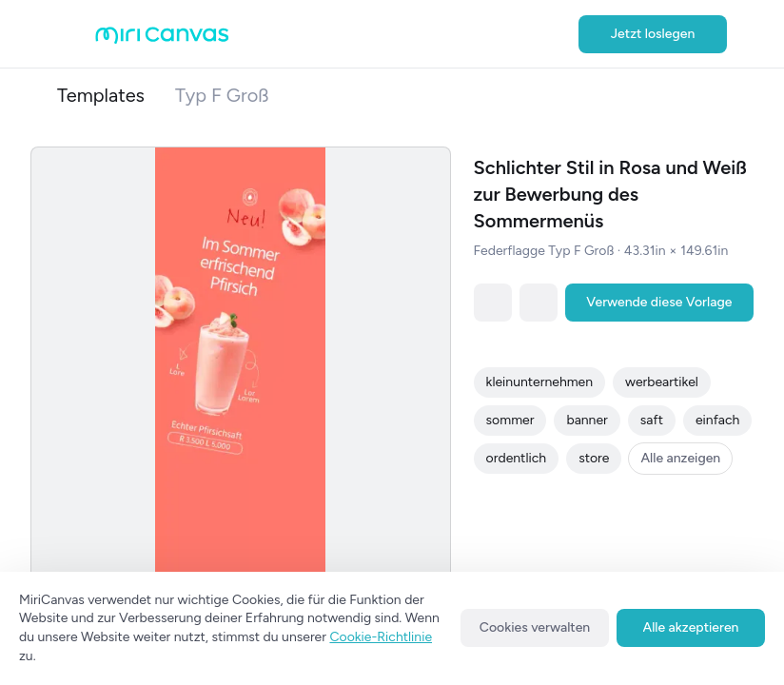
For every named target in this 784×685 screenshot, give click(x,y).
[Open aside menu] (76, 34)
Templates (101, 95)
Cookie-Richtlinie (381, 637)
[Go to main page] (162, 39)
